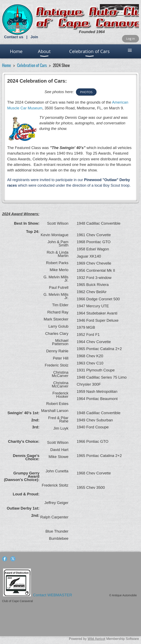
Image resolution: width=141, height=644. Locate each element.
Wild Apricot (96, 639)
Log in (131, 38)
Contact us (14, 37)
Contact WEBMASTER (53, 595)
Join (34, 37)
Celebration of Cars (32, 65)
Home (6, 65)
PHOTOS (86, 92)
